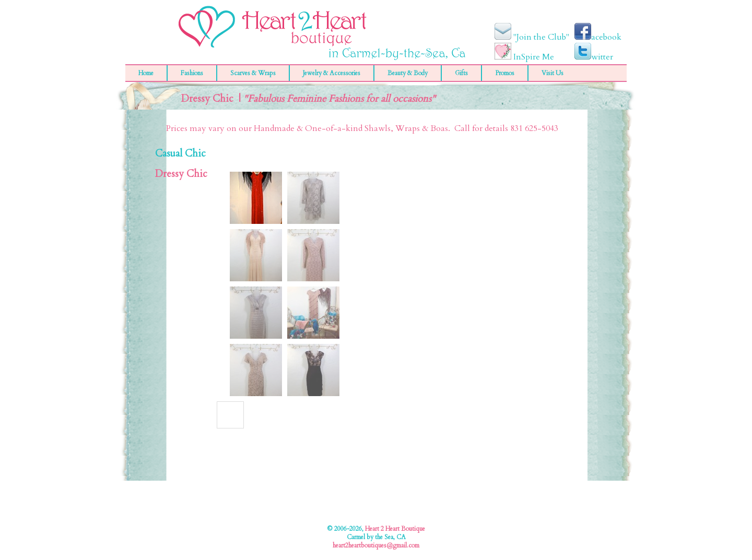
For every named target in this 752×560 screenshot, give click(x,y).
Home (146, 73)
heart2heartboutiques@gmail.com (376, 545)
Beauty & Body (408, 73)
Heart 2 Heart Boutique (395, 529)
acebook (598, 37)
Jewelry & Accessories (332, 73)
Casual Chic (180, 154)
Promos (505, 73)
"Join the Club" (532, 37)
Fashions (192, 73)
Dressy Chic (181, 174)
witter (594, 57)
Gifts (461, 73)
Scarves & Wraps (253, 73)
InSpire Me (524, 57)
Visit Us (553, 73)
